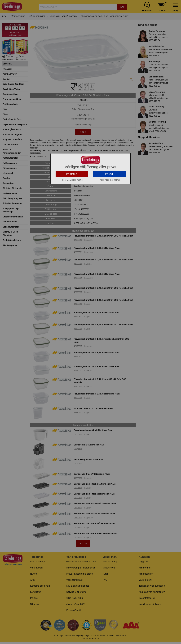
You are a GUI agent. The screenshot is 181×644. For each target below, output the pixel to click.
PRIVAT (109, 203)
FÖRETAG (72, 203)
